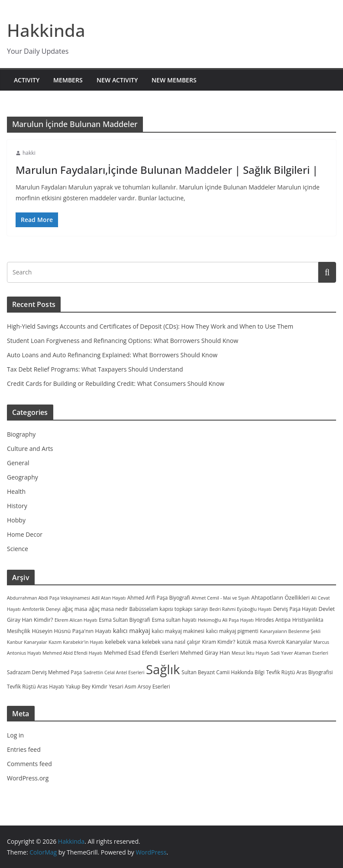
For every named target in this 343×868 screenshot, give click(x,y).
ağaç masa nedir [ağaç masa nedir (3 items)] (108, 609)
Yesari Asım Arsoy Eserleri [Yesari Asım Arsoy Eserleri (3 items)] (140, 686)
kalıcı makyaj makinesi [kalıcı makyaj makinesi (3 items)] (178, 631)
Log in (15, 735)
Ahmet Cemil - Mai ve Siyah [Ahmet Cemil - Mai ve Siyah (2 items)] (220, 598)
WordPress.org (28, 778)
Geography (23, 477)
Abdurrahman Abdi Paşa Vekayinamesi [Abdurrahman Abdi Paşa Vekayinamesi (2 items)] (49, 598)
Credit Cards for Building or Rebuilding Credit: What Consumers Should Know (116, 383)
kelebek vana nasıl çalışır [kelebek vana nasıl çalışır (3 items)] (171, 642)
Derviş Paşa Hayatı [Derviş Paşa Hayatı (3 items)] (295, 609)
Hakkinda (46, 30)
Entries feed (24, 749)
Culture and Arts (30, 449)
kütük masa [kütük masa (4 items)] (252, 642)
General (18, 463)
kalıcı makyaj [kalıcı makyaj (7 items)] (132, 630)
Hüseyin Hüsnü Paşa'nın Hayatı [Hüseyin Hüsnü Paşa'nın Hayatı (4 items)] (71, 631)
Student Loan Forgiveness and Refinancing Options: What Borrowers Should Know (123, 341)
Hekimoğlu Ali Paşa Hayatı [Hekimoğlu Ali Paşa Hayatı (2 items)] (226, 620)
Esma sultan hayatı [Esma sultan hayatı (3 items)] (174, 620)
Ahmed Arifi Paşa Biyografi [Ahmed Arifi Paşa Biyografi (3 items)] (159, 597)
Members (68, 80)
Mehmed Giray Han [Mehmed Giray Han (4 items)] (205, 653)
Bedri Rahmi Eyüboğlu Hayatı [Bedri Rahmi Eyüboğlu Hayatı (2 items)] (240, 609)
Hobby (16, 520)
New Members (174, 80)
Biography (21, 434)
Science (18, 549)
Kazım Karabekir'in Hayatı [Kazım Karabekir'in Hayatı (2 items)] (76, 642)
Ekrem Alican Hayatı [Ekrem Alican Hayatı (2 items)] (76, 620)
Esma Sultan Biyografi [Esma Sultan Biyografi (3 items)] (125, 620)
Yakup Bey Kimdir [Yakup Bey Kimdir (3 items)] (87, 686)
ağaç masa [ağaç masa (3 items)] (75, 609)
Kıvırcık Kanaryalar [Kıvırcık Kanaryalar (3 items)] (290, 642)
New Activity (117, 80)
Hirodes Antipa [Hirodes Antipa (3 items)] (273, 620)
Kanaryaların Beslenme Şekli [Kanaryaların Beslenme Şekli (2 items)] (290, 631)
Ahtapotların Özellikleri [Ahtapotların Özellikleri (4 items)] (280, 597)
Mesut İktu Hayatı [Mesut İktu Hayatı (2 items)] (251, 653)
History (17, 506)
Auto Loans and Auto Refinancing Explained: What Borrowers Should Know (112, 355)
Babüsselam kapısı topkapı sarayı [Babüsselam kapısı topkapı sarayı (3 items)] (168, 609)
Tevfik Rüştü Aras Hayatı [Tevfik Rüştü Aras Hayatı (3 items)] (36, 686)
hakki (29, 153)
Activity (27, 80)
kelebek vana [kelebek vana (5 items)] (123, 642)
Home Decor (25, 534)
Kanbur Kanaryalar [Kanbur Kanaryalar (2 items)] (27, 642)
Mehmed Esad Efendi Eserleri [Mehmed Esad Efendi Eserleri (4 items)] (141, 653)
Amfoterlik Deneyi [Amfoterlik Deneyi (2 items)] (41, 609)
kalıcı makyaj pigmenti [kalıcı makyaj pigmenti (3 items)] (232, 631)
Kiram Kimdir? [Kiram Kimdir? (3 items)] (218, 642)
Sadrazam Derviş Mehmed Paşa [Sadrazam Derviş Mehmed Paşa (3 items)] (44, 672)
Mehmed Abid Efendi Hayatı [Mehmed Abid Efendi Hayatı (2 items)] (72, 653)
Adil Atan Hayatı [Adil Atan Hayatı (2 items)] (109, 598)
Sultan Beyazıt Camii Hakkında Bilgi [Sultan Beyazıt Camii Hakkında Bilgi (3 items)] (223, 672)
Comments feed (29, 764)
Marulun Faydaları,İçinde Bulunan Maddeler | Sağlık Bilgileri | (167, 170)
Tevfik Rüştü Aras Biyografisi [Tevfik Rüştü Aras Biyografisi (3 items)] (299, 672)
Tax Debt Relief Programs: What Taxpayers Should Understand (95, 369)
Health (16, 491)
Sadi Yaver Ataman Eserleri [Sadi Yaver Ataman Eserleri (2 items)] (299, 653)
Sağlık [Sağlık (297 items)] (163, 669)
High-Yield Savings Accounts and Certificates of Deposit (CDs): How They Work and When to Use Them (150, 326)
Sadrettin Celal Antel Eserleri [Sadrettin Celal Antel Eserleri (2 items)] (114, 672)
